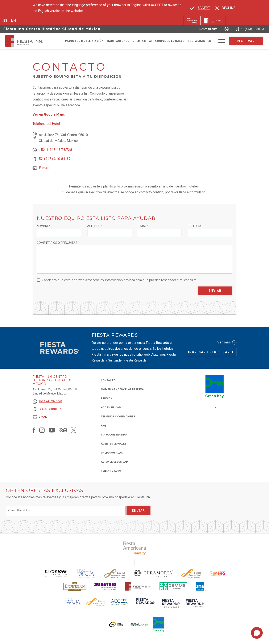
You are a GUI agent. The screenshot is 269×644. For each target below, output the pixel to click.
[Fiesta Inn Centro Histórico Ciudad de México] (28, 41)
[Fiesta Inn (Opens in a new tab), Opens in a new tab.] (192, 21)
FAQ (103, 426)
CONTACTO (108, 380)
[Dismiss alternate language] (225, 8)
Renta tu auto (111, 470)
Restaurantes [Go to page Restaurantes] (199, 41)
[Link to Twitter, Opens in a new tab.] (74, 430)
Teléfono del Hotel (46, 124)
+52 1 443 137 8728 (56, 150)
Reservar (246, 41)
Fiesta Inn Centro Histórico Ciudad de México (52, 29)
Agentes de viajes (114, 444)
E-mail (44, 168)
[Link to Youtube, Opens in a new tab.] (52, 430)
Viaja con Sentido (114, 435)
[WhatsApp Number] (227, 29)
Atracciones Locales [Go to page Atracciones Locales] (167, 41)
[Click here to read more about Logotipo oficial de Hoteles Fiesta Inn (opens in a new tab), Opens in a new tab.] (138, 586)
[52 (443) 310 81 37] (47, 409)
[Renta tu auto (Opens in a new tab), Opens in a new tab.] (208, 29)
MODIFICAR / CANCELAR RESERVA (122, 389)
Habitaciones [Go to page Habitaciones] (118, 41)
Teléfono (195, 226)
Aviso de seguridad (114, 462)
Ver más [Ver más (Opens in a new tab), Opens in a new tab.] (227, 342)
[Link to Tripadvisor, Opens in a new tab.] (63, 430)
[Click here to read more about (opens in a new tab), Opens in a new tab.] (135, 548)
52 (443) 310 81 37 (55, 159)
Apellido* (95, 226)
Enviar (215, 291)
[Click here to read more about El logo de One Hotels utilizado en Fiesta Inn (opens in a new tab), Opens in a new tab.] (201, 586)
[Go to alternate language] (200, 8)
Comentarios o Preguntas (57, 243)
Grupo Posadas (112, 453)
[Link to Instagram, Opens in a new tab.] (42, 430)
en (13, 20)
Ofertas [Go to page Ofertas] (139, 41)
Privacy (107, 398)
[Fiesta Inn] (213, 21)
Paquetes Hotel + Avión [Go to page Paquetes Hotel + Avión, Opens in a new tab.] (84, 41)
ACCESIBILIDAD (111, 408)
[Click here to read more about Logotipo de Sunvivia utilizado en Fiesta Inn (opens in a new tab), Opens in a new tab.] (105, 586)
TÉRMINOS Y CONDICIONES (118, 417)
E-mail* (143, 226)
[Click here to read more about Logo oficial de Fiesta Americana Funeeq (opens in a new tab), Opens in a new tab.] (218, 573)
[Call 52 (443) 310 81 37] (251, 29)
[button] (257, 633)
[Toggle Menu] (222, 41)
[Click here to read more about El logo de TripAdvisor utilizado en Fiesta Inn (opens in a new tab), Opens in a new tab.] (140, 625)
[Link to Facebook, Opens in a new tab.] (34, 430)
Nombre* (44, 226)
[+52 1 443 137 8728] (47, 401)
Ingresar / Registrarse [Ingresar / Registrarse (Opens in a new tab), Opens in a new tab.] (211, 352)
